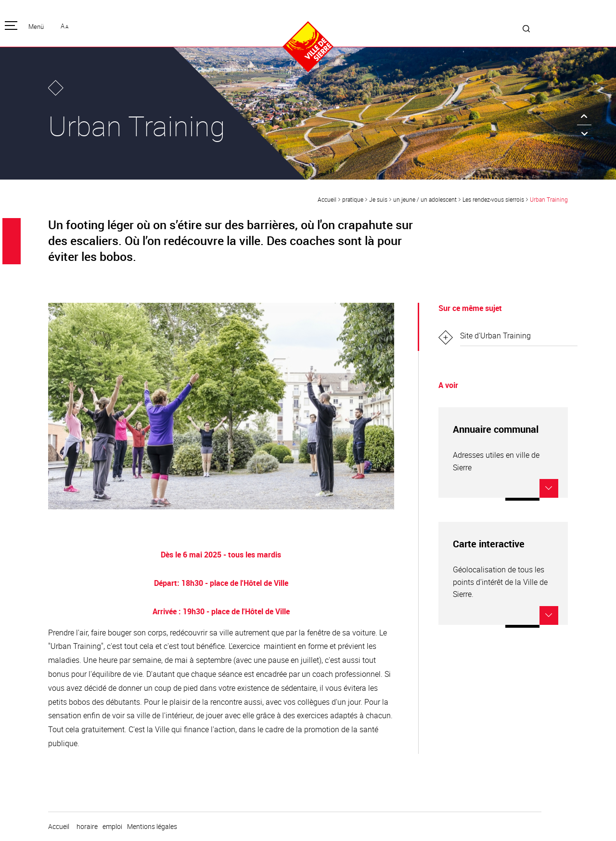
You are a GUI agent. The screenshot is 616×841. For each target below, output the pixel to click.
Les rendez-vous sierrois (493, 199)
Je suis (378, 199)
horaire (87, 827)
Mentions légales (152, 827)
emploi (112, 827)
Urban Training (549, 199)
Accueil (327, 199)
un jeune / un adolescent (425, 199)
